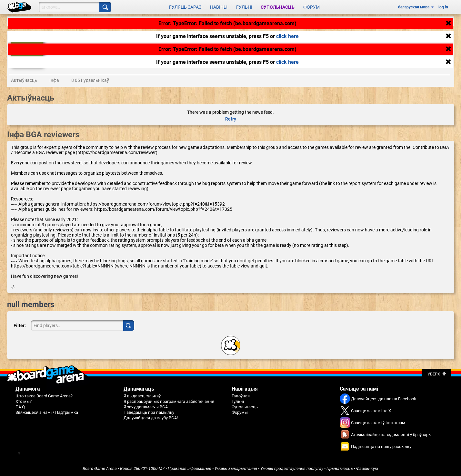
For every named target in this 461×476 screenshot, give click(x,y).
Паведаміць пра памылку (149, 412)
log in (443, 7)
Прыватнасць (340, 468)
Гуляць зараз (185, 7)
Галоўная (241, 396)
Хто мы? (24, 401)
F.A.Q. (21, 407)
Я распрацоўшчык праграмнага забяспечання (169, 401)
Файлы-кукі (367, 468)
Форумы (240, 412)
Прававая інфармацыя (190, 468)
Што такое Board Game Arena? (44, 396)
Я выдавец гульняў (142, 396)
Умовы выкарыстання (236, 468)
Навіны (219, 7)
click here (287, 36)
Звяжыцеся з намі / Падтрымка (47, 412)
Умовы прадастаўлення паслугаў (292, 468)
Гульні (244, 7)
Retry (231, 119)
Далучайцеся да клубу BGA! (151, 418)
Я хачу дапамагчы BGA (146, 407)
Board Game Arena (100, 468)
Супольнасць (278, 7)
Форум (311, 7)
